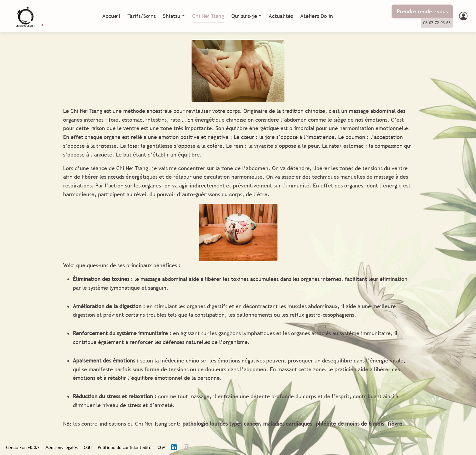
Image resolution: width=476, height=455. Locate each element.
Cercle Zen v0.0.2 (23, 447)
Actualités (281, 16)
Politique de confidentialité (125, 447)
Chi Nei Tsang (208, 16)
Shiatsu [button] (172, 16)
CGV (161, 447)
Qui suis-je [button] (244, 16)
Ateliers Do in (317, 16)
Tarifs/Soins (142, 16)
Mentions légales (62, 447)
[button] (463, 16)
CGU (88, 447)
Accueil (111, 16)
